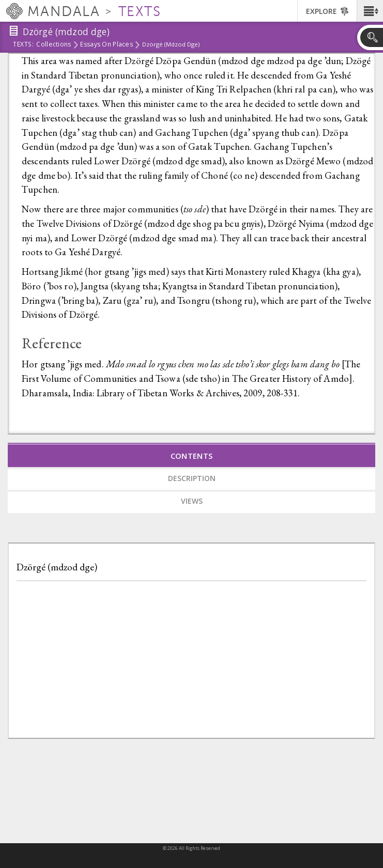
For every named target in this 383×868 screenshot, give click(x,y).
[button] (370, 11)
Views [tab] (192, 501)
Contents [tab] (192, 456)
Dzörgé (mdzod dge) (57, 567)
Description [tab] (192, 478)
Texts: (23, 45)
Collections (53, 45)
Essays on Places (106, 45)
